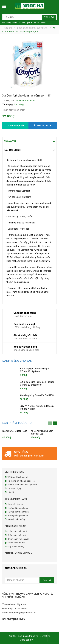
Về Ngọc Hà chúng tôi (18, 477)
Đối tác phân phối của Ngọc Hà (22, 485)
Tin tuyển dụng (15, 488)
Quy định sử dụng (16, 546)
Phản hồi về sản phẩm (14, 110)
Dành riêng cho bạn (17, 361)
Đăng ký (47, 580)
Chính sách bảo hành (17, 531)
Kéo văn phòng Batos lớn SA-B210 (37, 395)
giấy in (29, 23)
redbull (22, 23)
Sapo (36, 640)
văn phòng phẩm (10, 23)
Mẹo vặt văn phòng (17, 519)
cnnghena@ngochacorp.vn (23, 613)
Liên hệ (11, 492)
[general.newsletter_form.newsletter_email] (29, 580)
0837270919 (20, 609)
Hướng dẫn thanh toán (18, 512)
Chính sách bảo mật (17, 535)
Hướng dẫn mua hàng (18, 508)
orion (36, 23)
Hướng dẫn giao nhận (18, 516)
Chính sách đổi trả (16, 543)
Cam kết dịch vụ (15, 504)
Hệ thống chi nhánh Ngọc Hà (21, 481)
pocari (43, 23)
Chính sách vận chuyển (18, 539)
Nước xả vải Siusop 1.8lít (15, 431)
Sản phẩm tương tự (17, 423)
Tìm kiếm (49, 17)
